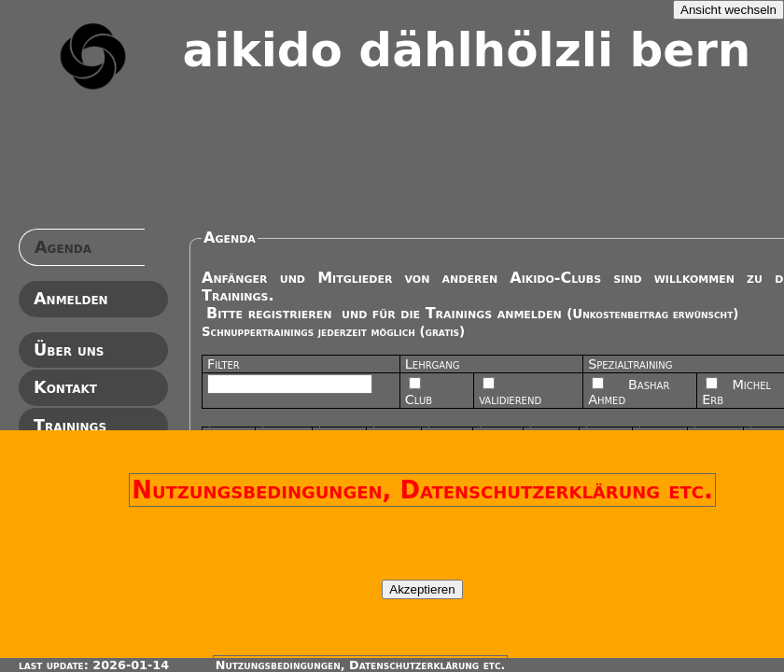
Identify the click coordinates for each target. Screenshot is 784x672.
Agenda (63, 247)
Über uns (69, 350)
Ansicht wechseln (728, 10)
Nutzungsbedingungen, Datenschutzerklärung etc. (422, 490)
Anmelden (71, 299)
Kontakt (65, 387)
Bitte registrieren (269, 313)
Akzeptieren (422, 589)
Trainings (70, 426)
